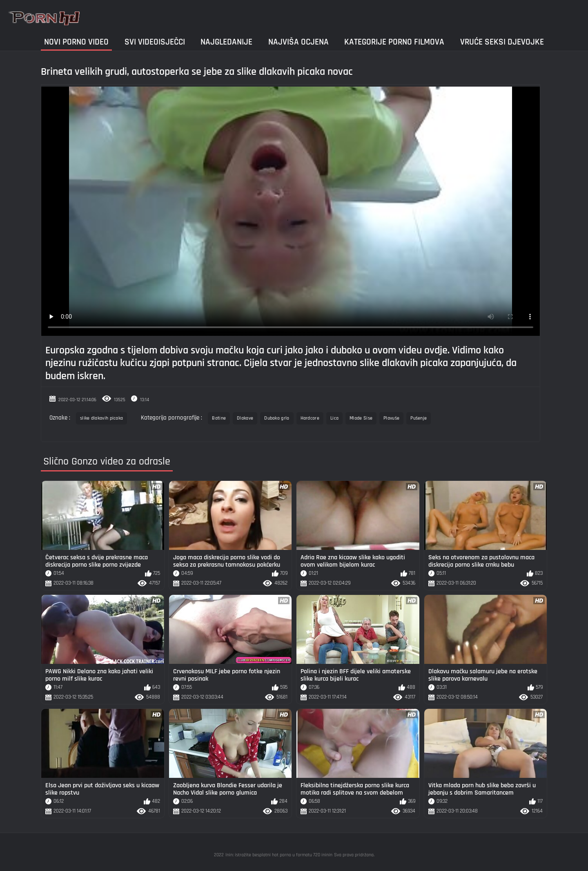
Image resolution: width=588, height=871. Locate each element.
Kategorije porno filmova (394, 42)
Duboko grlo (277, 418)
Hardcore (310, 418)
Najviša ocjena (298, 42)
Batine (219, 418)
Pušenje (419, 418)
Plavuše (391, 418)
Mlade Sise (361, 418)
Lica (334, 418)
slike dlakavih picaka (101, 418)
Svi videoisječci (155, 42)
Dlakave (245, 418)
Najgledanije (226, 42)
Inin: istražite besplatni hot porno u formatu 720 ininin (279, 855)
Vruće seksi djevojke (502, 42)
